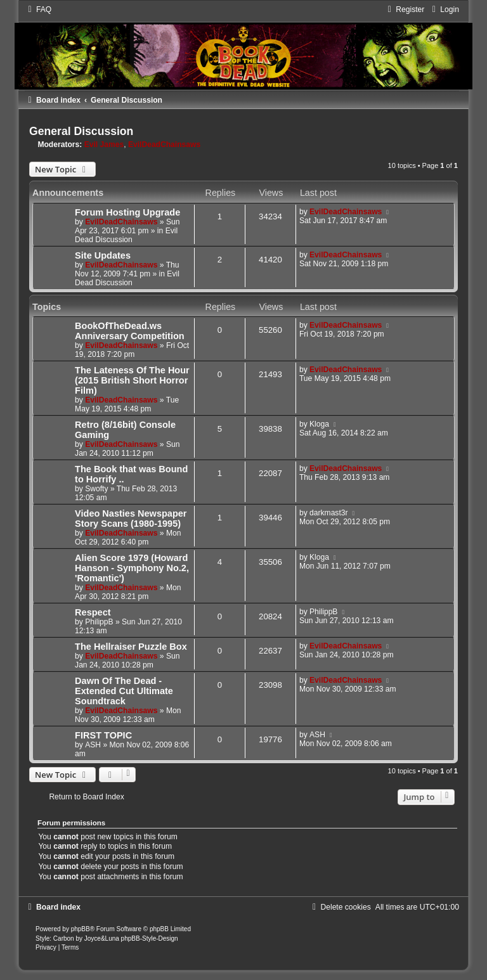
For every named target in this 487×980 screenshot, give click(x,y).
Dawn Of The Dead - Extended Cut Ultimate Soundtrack (124, 691)
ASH (93, 745)
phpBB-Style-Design (150, 938)
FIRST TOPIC (103, 735)
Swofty (96, 489)
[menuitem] (38, 10)
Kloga (319, 424)
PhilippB (99, 622)
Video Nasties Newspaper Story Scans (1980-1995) (131, 519)
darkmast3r (329, 513)
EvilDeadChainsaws (164, 145)
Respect (93, 612)
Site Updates (103, 255)
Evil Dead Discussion (126, 235)
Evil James (104, 145)
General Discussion (81, 131)
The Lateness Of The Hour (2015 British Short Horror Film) (132, 380)
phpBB (81, 929)
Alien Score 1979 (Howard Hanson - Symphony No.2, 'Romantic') (132, 568)
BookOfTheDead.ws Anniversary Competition (130, 331)
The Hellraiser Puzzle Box (131, 647)
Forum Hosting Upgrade (127, 212)
